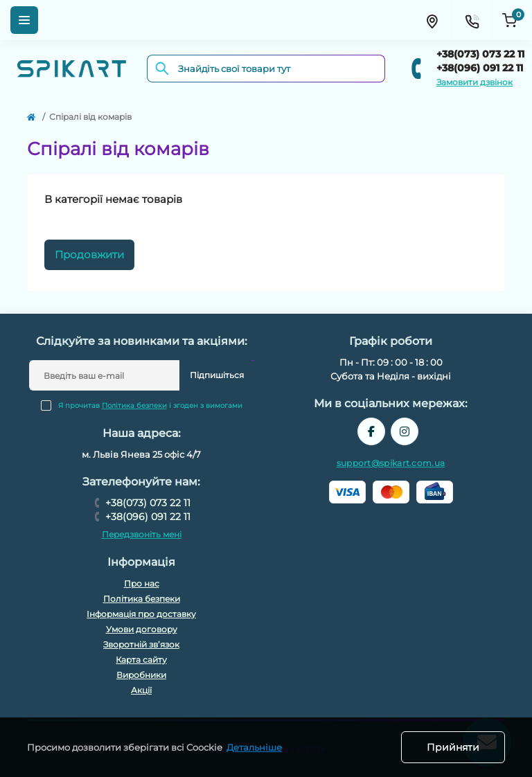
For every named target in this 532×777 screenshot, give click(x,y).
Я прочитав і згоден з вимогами (150, 405)
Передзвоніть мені (142, 534)
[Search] (162, 69)
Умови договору (142, 629)
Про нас (142, 583)
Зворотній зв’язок (141, 644)
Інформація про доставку (141, 614)
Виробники (141, 675)
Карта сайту (141, 660)
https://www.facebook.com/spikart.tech (371, 431)
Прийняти (453, 747)
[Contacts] (472, 20)
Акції (141, 690)
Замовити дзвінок (475, 82)
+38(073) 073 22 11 (480, 54)
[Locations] (432, 20)
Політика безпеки (134, 405)
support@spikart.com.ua (391, 463)
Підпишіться (217, 375)
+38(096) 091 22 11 (480, 68)
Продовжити (89, 254)
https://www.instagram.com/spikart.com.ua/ (405, 431)
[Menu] (24, 20)
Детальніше (254, 747)
